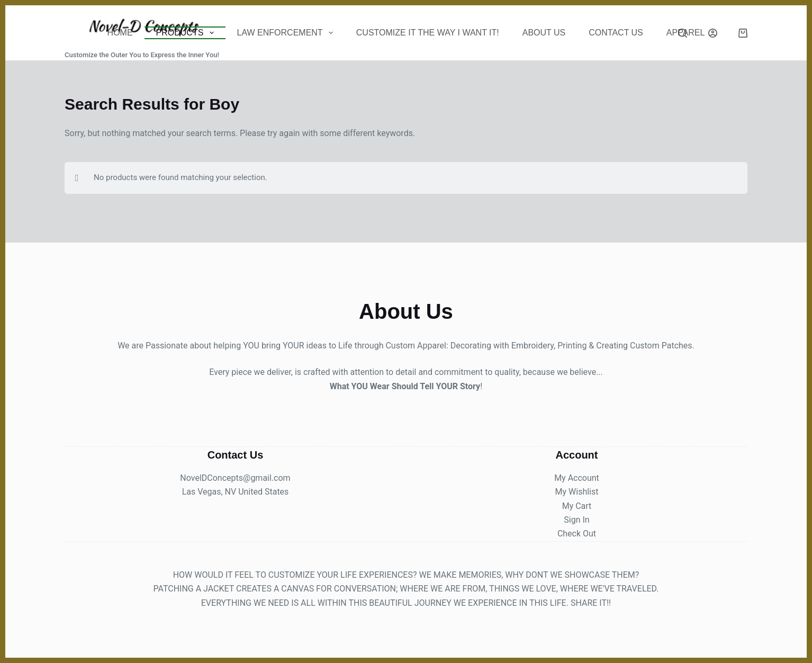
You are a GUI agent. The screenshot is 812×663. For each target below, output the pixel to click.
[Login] (713, 33)
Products (187, 33)
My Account (577, 478)
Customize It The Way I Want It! (428, 33)
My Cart (577, 506)
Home (120, 33)
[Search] (683, 33)
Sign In (576, 520)
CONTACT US (616, 33)
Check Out (577, 534)
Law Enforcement (287, 33)
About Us (544, 33)
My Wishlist (577, 492)
